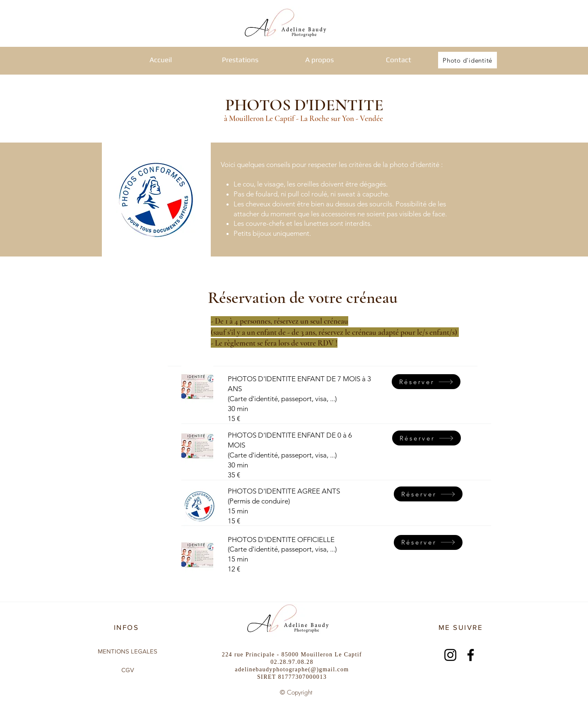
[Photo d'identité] (468, 60)
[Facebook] (471, 655)
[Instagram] (450, 655)
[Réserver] (427, 438)
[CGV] (128, 670)
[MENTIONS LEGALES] (128, 651)
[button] (240, 60)
